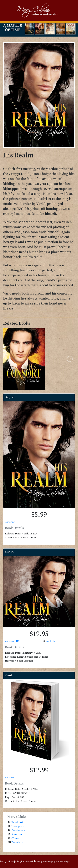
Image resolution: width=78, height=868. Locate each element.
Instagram (18, 826)
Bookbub (17, 842)
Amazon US (12, 641)
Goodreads (18, 830)
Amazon (10, 522)
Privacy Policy (42, 862)
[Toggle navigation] (9, 11)
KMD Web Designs (63, 862)
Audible (51, 641)
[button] (6, 28)
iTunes (15, 838)
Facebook (17, 822)
